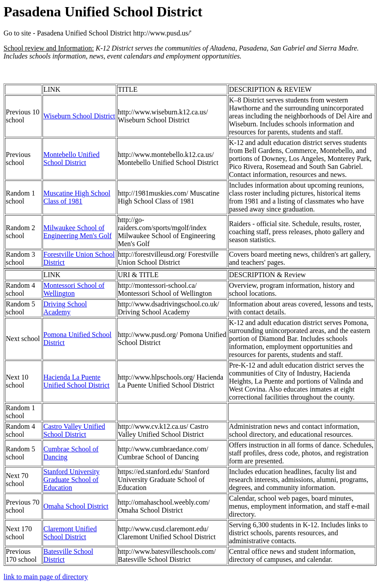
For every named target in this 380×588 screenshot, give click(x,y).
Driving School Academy (65, 308)
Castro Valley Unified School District (74, 430)
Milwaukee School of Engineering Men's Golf (78, 232)
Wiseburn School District (79, 116)
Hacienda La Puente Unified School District (76, 381)
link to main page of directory (46, 577)
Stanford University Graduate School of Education (72, 480)
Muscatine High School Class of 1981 (77, 197)
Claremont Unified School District (70, 533)
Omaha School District (76, 506)
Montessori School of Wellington (74, 289)
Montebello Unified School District (72, 159)
